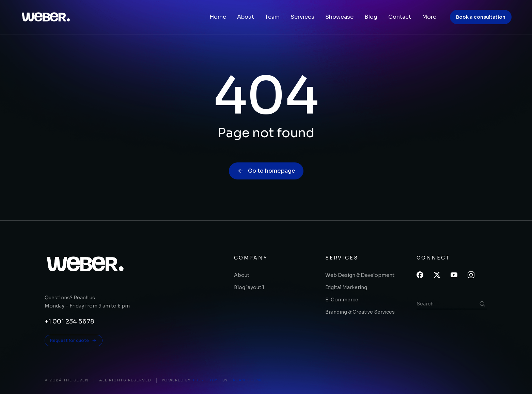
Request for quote (74, 341)
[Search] (482, 304)
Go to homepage (266, 171)
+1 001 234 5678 (69, 321)
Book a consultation (481, 17)
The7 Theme (207, 380)
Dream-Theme (246, 380)
